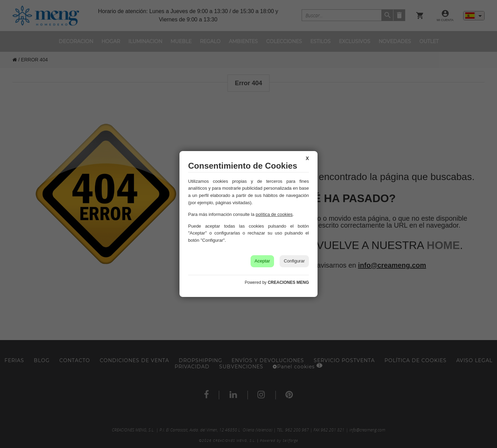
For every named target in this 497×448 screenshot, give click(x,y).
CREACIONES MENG (288, 282)
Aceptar (262, 261)
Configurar (294, 261)
